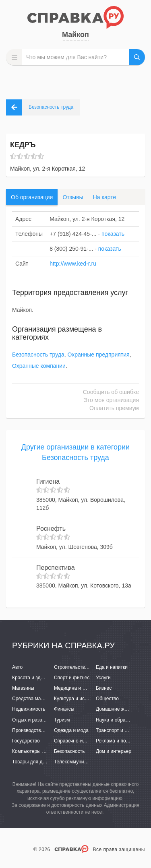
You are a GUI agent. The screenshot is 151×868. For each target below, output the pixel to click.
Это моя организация (111, 400)
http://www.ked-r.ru (73, 264)
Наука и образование (120, 720)
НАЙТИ (137, 57)
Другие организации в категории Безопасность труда (75, 452)
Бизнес (104, 688)
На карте (105, 197)
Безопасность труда (38, 355)
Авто (17, 667)
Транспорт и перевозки (122, 730)
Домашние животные (120, 709)
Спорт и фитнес (72, 678)
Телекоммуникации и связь (84, 762)
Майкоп (75, 35)
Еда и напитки (112, 667)
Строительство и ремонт (82, 667)
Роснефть (51, 529)
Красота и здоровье (34, 678)
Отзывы (73, 197)
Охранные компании (39, 366)
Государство (26, 741)
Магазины (23, 688)
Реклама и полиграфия (122, 741)
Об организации (32, 197)
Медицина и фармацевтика (85, 688)
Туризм (62, 720)
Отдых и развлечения (36, 720)
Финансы (64, 709)
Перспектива (56, 568)
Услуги (103, 678)
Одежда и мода (71, 730)
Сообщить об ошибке (111, 392)
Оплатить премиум (114, 408)
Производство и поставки (40, 730)
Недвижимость (29, 709)
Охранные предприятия (99, 355)
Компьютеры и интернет (39, 751)
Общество (107, 699)
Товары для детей (32, 762)
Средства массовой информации (49, 699)
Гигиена (48, 481)
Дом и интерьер (114, 751)
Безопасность (69, 751)
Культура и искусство (78, 699)
